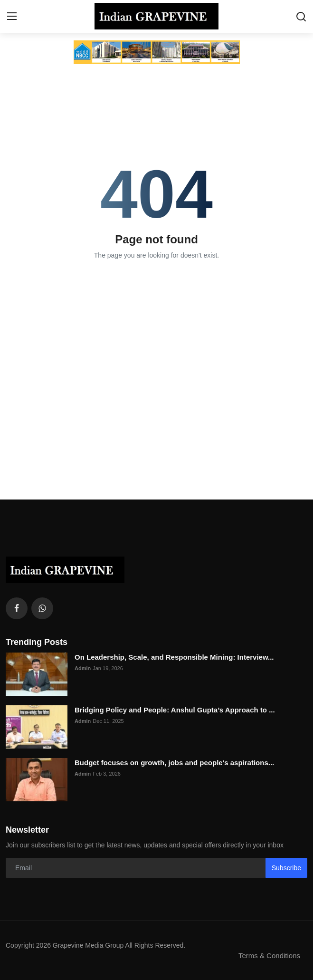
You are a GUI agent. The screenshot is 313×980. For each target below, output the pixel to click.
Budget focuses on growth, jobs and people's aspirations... (174, 763)
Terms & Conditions (269, 956)
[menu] (12, 17)
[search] (301, 17)
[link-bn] (157, 52)
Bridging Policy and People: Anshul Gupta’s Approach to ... (175, 710)
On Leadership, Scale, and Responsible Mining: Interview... (174, 657)
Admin (83, 668)
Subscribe (286, 868)
